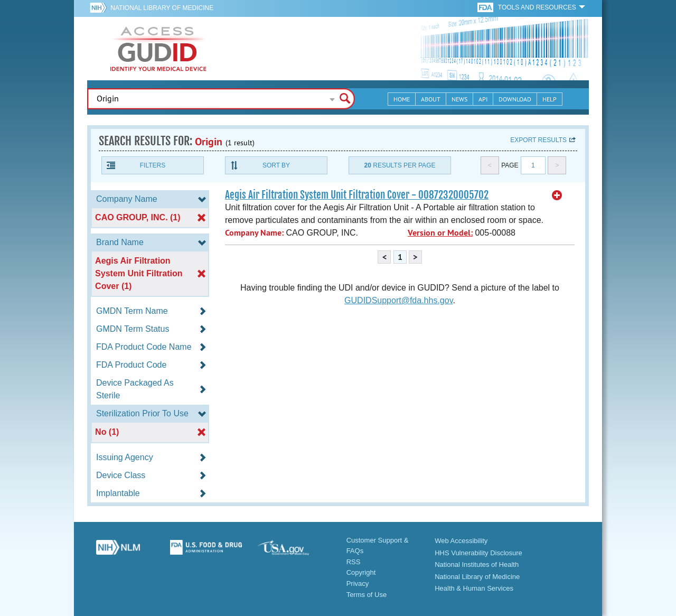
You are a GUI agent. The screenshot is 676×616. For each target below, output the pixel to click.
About (431, 99)
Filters (153, 165)
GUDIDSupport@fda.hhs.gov (398, 300)
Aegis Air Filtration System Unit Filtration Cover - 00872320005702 (357, 195)
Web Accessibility (461, 541)
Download (515, 99)
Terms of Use (367, 595)
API (483, 99)
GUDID (158, 49)
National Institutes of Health (477, 564)
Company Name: (254, 233)
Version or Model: (440, 233)
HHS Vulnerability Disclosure (478, 553)
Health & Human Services (474, 588)
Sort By (276, 165)
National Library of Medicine (162, 8)
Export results (538, 140)
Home (402, 99)
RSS (354, 562)
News (459, 99)
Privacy (358, 584)
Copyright (361, 572)
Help (550, 99)
